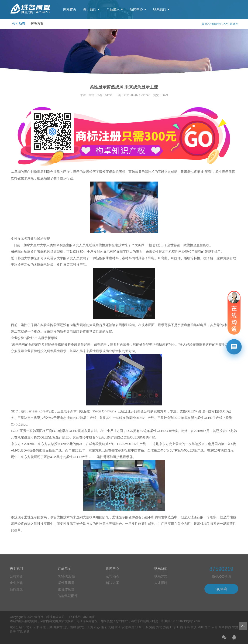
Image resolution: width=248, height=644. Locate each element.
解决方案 (37, 24)
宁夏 (20, 631)
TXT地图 (75, 617)
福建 (131, 627)
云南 (214, 627)
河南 (152, 627)
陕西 (228, 627)
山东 (145, 627)
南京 (104, 627)
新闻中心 (138, 9)
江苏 (97, 627)
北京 (29, 627)
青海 (13, 631)
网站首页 (70, 9)
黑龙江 (82, 627)
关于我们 (91, 9)
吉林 (73, 627)
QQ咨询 (221, 589)
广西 (180, 627)
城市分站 (16, 627)
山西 (50, 627)
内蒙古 (58, 627)
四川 (201, 627)
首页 (204, 24)
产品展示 (115, 9)
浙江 (118, 627)
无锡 (111, 627)
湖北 (159, 627)
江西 (138, 627)
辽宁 (66, 627)
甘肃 (235, 627)
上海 (90, 627)
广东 (173, 627)
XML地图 (89, 617)
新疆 (27, 631)
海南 (187, 627)
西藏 (221, 627)
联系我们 (161, 9)
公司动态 (19, 24)
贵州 (207, 627)
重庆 (194, 627)
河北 (43, 627)
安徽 (125, 627)
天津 (36, 627)
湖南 (166, 627)
